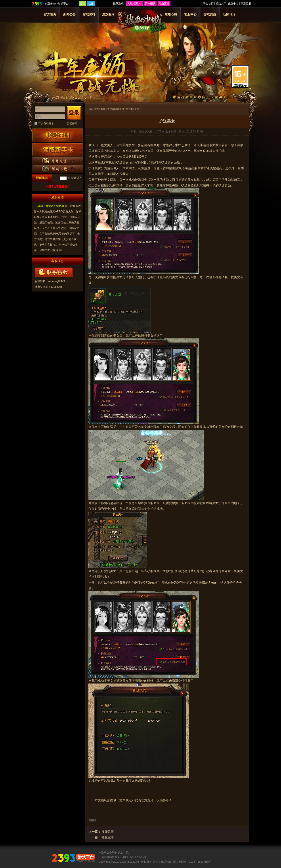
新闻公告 (69, 14)
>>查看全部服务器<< (57, 186)
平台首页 (208, 4)
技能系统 (108, 832)
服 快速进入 (75, 178)
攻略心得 (171, 14)
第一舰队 (150, 4)
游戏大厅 (221, 4)
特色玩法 (131, 109)
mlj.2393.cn (133, 862)
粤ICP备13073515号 (135, 857)
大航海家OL (134, 4)
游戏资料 (89, 14)
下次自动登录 (46, 123)
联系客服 (246, 4)
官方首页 (50, 14)
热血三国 (164, 4)
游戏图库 (108, 14)
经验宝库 (108, 837)
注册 (91, 4)
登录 (82, 4)
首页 (103, 109)
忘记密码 (72, 123)
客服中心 (190, 14)
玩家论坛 (229, 14)
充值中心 (233, 4)
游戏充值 (210, 14)
